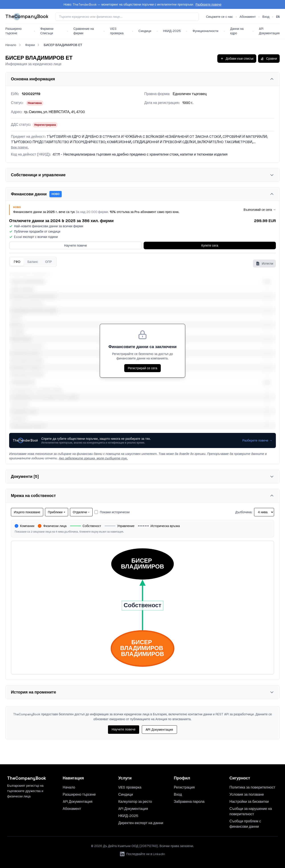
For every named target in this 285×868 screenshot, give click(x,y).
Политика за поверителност (252, 787)
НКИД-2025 (172, 31)
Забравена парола (189, 802)
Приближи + (57, 512)
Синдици (145, 31)
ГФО (17, 262)
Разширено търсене (13, 31)
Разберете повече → (257, 440)
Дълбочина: (244, 512)
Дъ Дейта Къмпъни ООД (121, 846)
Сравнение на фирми (84, 31)
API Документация (269, 31)
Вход (266, 17)
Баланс (33, 262)
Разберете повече (209, 4)
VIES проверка (117, 31)
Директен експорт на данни (141, 823)
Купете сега (210, 245)
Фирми (30, 45)
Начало (11, 45)
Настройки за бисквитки (249, 802)
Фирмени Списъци (47, 31)
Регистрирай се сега (142, 368)
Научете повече (75, 245)
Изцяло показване (27, 512)
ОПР (49, 262)
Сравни (269, 59)
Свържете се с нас (219, 17)
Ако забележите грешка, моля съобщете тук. (93, 458)
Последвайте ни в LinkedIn (143, 854)
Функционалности (206, 31)
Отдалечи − (81, 512)
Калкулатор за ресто (135, 802)
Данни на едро (237, 31)
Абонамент (248, 17)
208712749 (149, 846)
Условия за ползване (247, 794)
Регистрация (184, 787)
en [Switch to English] (278, 17)
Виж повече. (20, 147)
